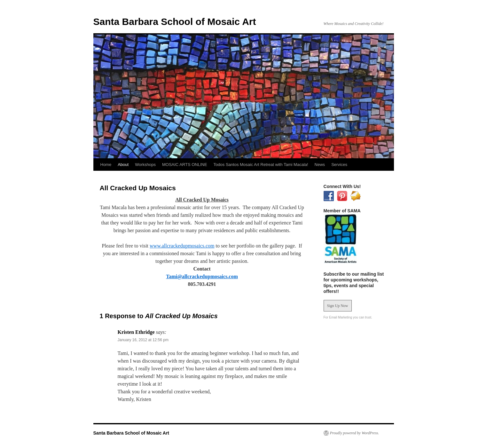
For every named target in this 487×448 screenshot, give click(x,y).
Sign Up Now (338, 306)
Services (339, 165)
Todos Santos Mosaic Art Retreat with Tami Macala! (261, 165)
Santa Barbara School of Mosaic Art (175, 22)
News (320, 165)
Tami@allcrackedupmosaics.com (202, 276)
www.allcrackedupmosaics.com (182, 246)
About (123, 165)
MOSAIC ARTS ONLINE (185, 165)
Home (106, 165)
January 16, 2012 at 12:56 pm (143, 340)
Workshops (145, 165)
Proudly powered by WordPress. (355, 433)
